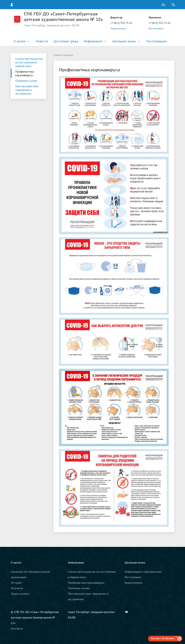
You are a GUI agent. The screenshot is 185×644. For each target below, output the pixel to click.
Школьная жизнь (124, 41)
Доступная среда (66, 41)
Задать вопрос (119, 28)
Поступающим (156, 41)
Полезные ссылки (26, 81)
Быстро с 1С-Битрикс (163, 639)
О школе (20, 41)
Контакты (17, 588)
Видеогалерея (133, 583)
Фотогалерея (133, 577)
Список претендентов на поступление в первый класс (29, 62)
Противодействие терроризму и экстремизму (27, 90)
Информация (93, 41)
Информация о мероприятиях (143, 572)
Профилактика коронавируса (24, 73)
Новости (42, 41)
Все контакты (156, 28)
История (16, 583)
